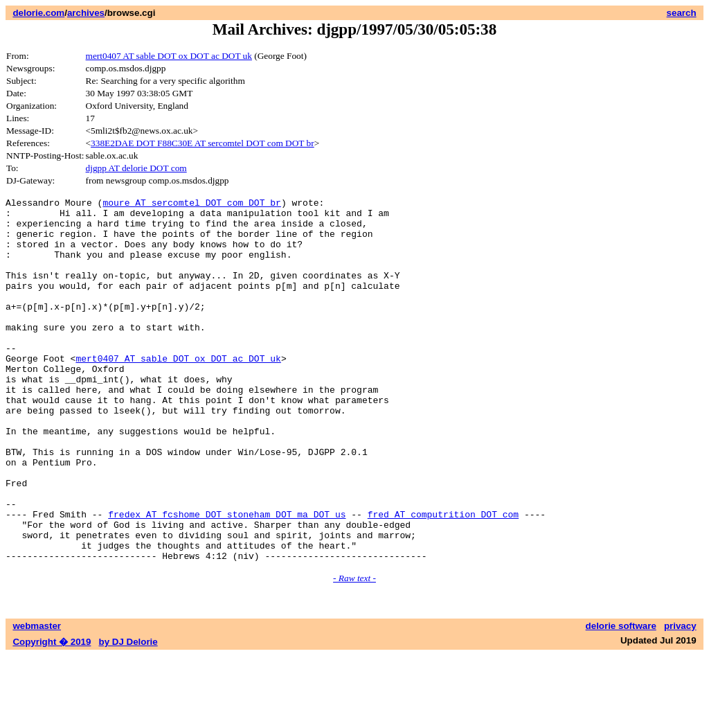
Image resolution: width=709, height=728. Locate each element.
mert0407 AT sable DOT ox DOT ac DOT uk (169, 56)
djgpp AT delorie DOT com (136, 168)
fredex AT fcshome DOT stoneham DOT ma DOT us (227, 578)
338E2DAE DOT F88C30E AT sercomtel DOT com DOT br (203, 143)
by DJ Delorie (128, 714)
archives (86, 13)
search (682, 13)
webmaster (37, 699)
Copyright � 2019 (52, 714)
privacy (680, 699)
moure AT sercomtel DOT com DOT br (191, 204)
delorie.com (38, 13)
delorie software (621, 699)
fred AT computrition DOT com (443, 578)
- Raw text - (354, 651)
